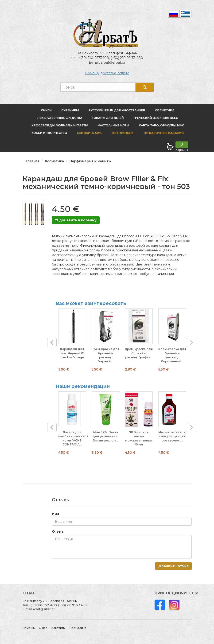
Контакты (58, 628)
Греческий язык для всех (156, 118)
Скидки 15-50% (89, 133)
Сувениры (70, 110)
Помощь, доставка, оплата (107, 73)
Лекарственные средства (60, 118)
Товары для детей (108, 118)
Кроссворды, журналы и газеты (60, 125)
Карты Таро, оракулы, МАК (161, 125)
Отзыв (58, 531)
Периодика (78, 628)
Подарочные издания (163, 133)
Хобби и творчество (49, 133)
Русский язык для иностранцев (117, 110)
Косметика (165, 110)
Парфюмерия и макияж (90, 161)
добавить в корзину (76, 220)
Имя (56, 514)
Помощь (29, 628)
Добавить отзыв (173, 566)
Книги (46, 110)
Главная (33, 161)
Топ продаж (122, 133)
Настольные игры (113, 125)
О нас (43, 628)
